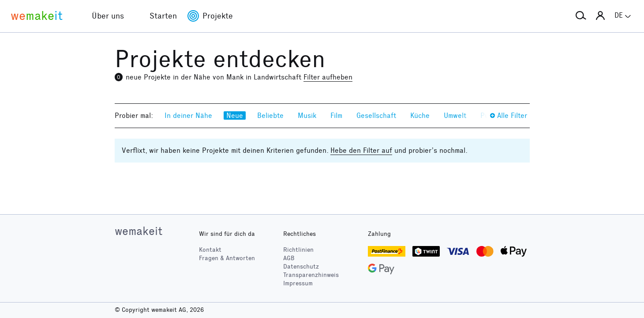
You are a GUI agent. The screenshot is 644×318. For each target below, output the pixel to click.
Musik (307, 115)
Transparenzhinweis (311, 275)
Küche (420, 115)
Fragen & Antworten (227, 258)
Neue (235, 115)
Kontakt (210, 250)
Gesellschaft (376, 115)
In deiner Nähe (188, 115)
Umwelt (455, 115)
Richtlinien (298, 250)
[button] (581, 16)
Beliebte (270, 115)
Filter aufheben (328, 77)
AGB (289, 258)
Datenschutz (301, 267)
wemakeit (139, 231)
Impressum (298, 283)
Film (336, 115)
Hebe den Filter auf (361, 150)
